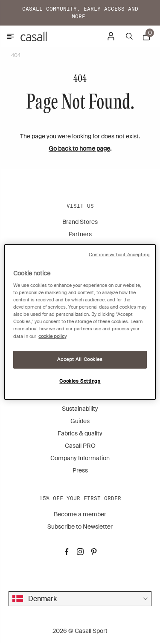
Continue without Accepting (119, 255)
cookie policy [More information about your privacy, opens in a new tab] (52, 336)
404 (16, 55)
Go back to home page (79, 149)
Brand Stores (80, 222)
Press (80, 470)
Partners (80, 234)
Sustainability (80, 409)
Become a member (80, 514)
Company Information (80, 458)
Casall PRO (80, 446)
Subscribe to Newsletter (80, 527)
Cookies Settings (80, 381)
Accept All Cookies (80, 359)
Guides (80, 421)
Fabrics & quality (80, 433)
